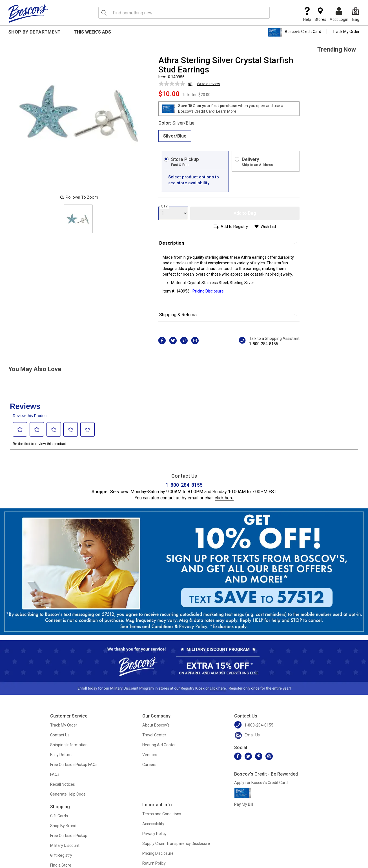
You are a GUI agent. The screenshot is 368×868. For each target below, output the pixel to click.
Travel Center (154, 735)
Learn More (226, 111)
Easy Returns (62, 755)
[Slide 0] (78, 219)
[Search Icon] (104, 13)
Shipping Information (69, 745)
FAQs (55, 774)
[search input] (184, 13)
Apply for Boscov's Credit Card (261, 783)
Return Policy (154, 863)
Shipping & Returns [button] (178, 315)
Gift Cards (59, 816)
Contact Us (60, 735)
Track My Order (346, 32)
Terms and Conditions (162, 814)
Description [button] (172, 243)
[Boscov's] (28, 13)
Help (307, 14)
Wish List (268, 227)
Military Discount (65, 845)
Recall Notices (63, 784)
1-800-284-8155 (264, 344)
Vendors (150, 755)
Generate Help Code (68, 794)
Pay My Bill (244, 804)
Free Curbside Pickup (69, 836)
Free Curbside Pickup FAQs (74, 765)
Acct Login (339, 14)
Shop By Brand (63, 826)
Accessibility (153, 824)
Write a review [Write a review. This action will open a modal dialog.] (209, 84)
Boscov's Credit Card (295, 32)
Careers (149, 765)
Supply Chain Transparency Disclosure (176, 843)
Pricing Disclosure (158, 853)
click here (224, 498)
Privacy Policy (154, 834)
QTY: (165, 206)
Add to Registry (234, 227)
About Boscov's (156, 725)
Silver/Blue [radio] (175, 136)
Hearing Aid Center (159, 745)
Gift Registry (61, 855)
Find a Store (61, 865)
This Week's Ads (92, 32)
